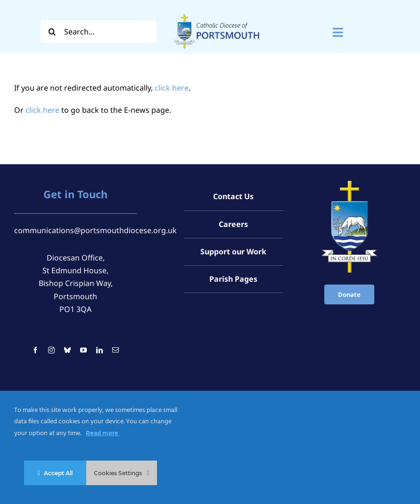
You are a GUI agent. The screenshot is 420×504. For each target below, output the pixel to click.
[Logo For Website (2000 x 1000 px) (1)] (217, 13)
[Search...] (99, 32)
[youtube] (83, 350)
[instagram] (51, 350)
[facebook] (35, 350)
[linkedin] (99, 350)
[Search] (52, 32)
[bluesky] (67, 350)
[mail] (115, 350)
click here (172, 88)
